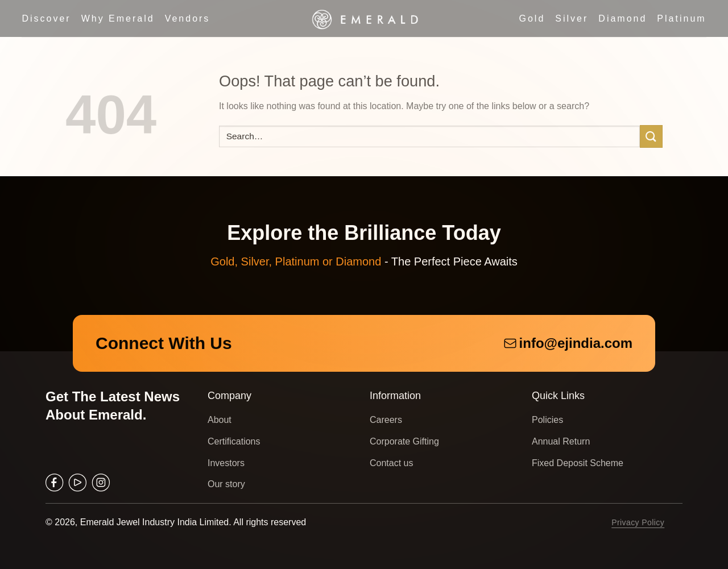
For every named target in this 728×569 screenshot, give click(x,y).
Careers (386, 420)
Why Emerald (118, 18)
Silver (572, 18)
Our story (226, 484)
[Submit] (651, 136)
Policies (547, 420)
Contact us (391, 463)
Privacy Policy (638, 522)
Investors (226, 463)
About (220, 420)
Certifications (234, 441)
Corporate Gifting (404, 441)
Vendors (188, 18)
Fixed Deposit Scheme (578, 463)
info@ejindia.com (568, 343)
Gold (532, 18)
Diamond (622, 18)
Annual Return (561, 441)
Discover (46, 18)
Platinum (681, 18)
